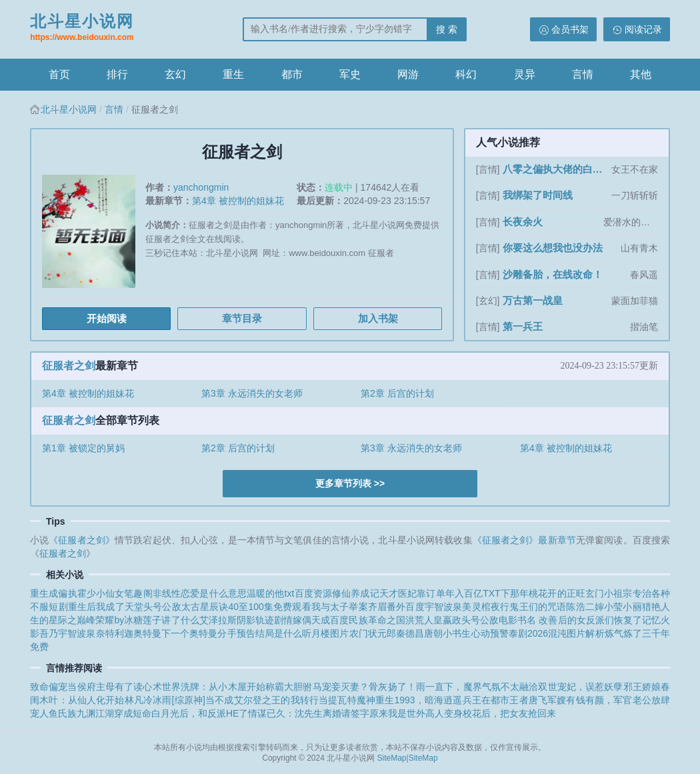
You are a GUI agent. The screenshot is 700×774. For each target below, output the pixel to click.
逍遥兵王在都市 (476, 700)
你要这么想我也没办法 (553, 248)
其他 (641, 74)
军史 (350, 74)
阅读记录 (643, 29)
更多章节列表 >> (350, 483)
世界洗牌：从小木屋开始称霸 (223, 687)
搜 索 (447, 29)
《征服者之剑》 (82, 540)
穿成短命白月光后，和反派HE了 (181, 713)
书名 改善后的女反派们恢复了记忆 (589, 620)
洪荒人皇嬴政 (433, 620)
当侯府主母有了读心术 (114, 687)
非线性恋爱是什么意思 (200, 593)
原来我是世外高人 (407, 713)
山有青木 (639, 248)
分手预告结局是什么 (260, 633)
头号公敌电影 (489, 620)
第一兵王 (523, 326)
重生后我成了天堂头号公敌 (125, 607)
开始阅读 (107, 318)
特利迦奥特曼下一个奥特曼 (162, 633)
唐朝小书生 (447, 633)
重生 (233, 74)
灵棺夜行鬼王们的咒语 (519, 607)
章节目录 (242, 318)
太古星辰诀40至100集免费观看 (246, 607)
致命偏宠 (49, 687)
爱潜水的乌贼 (631, 222)
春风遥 (644, 275)
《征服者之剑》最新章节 (524, 540)
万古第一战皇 (533, 300)
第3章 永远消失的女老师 (252, 393)
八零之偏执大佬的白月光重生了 (556, 169)
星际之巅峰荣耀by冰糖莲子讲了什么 (124, 620)
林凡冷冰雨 (148, 700)
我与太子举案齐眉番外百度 (368, 607)
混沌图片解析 (576, 633)
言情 (583, 74)
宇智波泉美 (448, 607)
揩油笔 (644, 327)
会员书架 (570, 29)
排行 (117, 74)
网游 (408, 74)
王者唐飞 (528, 700)
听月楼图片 (325, 633)
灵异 (525, 74)
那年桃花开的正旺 (548, 593)
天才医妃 (398, 593)
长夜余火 (523, 222)
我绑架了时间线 (538, 195)
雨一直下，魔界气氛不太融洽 (477, 687)
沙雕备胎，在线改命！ (553, 274)
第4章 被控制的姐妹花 (238, 201)
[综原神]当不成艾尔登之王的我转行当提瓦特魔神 (274, 700)
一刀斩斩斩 (635, 195)
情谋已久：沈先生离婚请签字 (309, 713)
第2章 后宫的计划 (397, 393)
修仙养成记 (356, 593)
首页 (59, 74)
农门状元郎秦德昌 (387, 633)
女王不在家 (635, 169)
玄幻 (175, 74)
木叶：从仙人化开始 (82, 700)
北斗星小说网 (82, 29)
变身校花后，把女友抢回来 (500, 713)
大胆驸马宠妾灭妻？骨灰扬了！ (350, 687)
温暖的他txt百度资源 (289, 593)
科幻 (466, 74)
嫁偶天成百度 (321, 620)
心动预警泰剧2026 (510, 633)
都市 (292, 74)
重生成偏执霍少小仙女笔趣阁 (91, 593)
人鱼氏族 (58, 713)
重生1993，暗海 (409, 700)
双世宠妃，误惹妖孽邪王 (590, 687)
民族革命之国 (377, 620)
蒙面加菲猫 (635, 301)
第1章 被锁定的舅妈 (83, 448)
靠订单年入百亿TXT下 (463, 593)
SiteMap (392, 758)
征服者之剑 (69, 366)
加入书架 (378, 318)
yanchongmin (201, 187)
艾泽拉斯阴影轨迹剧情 (246, 620)
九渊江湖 (95, 713)
